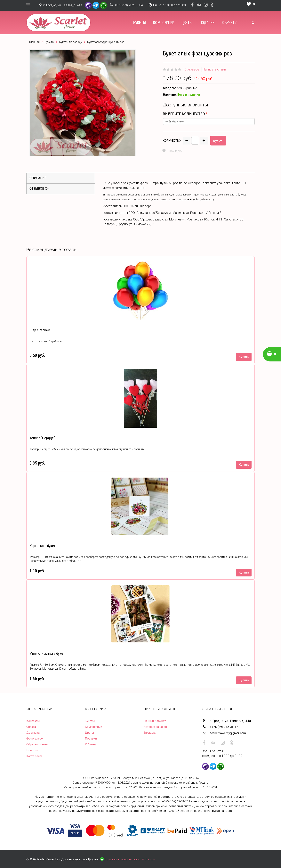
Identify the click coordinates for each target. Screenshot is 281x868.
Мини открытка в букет (46, 653)
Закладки (151, 732)
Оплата (32, 727)
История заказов (157, 727)
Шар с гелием (39, 330)
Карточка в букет (42, 546)
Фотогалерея (36, 738)
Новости (33, 750)
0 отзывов (192, 69)
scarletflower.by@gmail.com (231, 732)
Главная (34, 42)
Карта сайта (35, 756)
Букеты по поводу (71, 42)
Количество (172, 141)
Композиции (164, 23)
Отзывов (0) (39, 189)
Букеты (140, 23)
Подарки (207, 23)
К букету (229, 23)
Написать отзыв (214, 69)
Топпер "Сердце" (42, 438)
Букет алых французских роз (106, 42)
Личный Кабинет (156, 721)
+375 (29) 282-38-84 (129, 5)
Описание (38, 178)
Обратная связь (38, 744)
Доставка (34, 732)
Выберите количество (184, 114)
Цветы (187, 23)
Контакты (34, 721)
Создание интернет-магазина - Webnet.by (133, 858)
